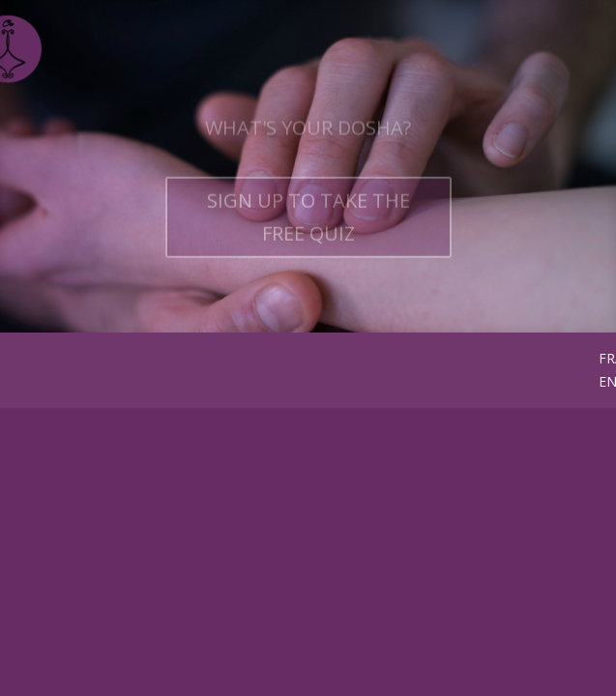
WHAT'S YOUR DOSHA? (308, 139)
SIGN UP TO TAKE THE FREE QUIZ (308, 228)
